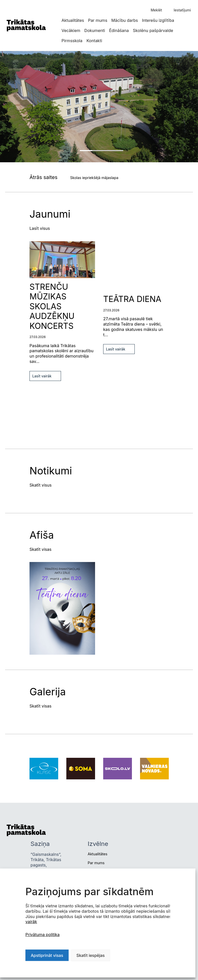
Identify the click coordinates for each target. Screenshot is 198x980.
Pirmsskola (72, 41)
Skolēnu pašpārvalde (153, 30)
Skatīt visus (41, 485)
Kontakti (94, 41)
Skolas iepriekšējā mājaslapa (94, 178)
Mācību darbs (125, 20)
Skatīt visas (40, 549)
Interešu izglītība (158, 20)
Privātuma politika (42, 935)
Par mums (98, 20)
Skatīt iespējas (91, 955)
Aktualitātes (73, 20)
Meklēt (156, 10)
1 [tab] (102, 151)
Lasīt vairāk (42, 376)
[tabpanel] (99, 107)
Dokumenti (95, 30)
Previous (7, 244)
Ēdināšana (119, 30)
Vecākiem (71, 30)
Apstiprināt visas (47, 955)
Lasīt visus (40, 228)
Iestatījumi (182, 10)
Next (7, 260)
